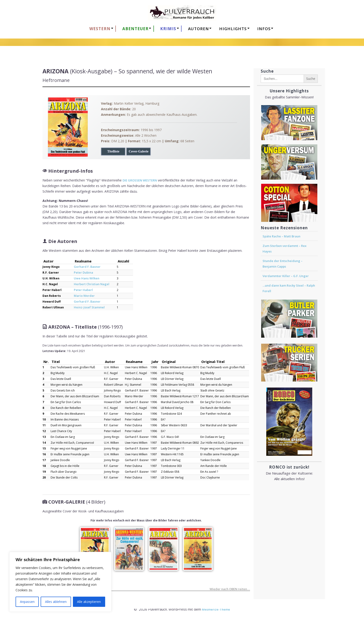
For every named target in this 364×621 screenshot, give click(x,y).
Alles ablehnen (56, 602)
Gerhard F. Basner (87, 267)
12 (44, 431)
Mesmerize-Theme (216, 609)
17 (44, 460)
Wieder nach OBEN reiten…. (230, 590)
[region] (60, 582)
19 (44, 472)
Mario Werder (84, 296)
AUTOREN (198, 29)
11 (44, 425)
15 (44, 448)
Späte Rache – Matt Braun (281, 236)
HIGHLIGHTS (233, 29)
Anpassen (27, 602)
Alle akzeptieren (89, 602)
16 (44, 454)
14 (44, 443)
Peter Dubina (83, 272)
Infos (264, 29)
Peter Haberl (83, 290)
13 (44, 437)
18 (44, 466)
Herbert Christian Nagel (92, 284)
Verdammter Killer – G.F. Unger (286, 276)
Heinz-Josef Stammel (89, 307)
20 (44, 477)
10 (44, 419)
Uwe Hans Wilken (87, 278)
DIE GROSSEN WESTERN (140, 180)
